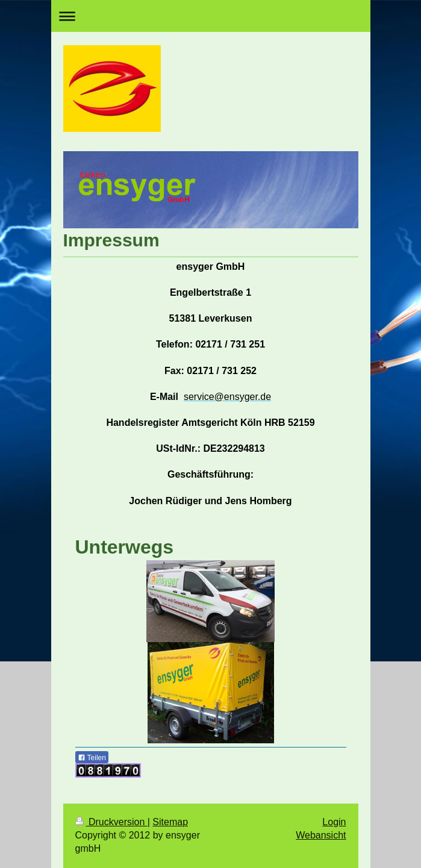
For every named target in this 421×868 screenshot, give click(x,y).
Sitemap (170, 822)
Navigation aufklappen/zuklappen (211, 16)
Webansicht (321, 835)
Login (334, 822)
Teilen (92, 758)
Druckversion (111, 822)
